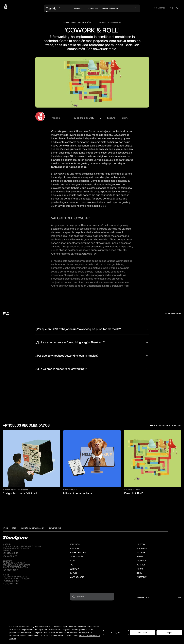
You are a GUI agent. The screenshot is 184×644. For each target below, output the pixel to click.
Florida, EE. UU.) (11, 581)
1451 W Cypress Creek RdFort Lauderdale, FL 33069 (16, 577)
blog (14, 528)
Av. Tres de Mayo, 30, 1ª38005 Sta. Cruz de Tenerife (17, 563)
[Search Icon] (177, 8)
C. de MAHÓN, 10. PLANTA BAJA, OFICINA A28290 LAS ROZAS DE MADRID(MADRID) (22, 547)
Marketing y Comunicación (77, 22)
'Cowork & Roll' (55, 528)
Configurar (116, 633)
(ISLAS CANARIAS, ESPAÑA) (16, 567)
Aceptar (169, 633)
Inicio (6, 528)
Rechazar (143, 633)
